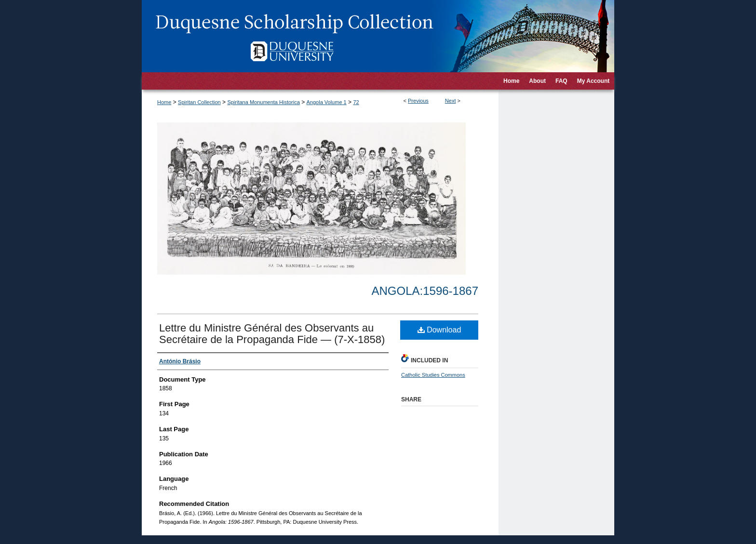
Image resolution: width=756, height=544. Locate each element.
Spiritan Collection (199, 102)
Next (451, 101)
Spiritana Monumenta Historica (263, 102)
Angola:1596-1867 (425, 291)
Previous (418, 101)
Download (439, 330)
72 (356, 102)
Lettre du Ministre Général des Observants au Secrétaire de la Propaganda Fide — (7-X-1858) (272, 334)
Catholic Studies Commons (433, 375)
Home (164, 102)
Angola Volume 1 (327, 102)
